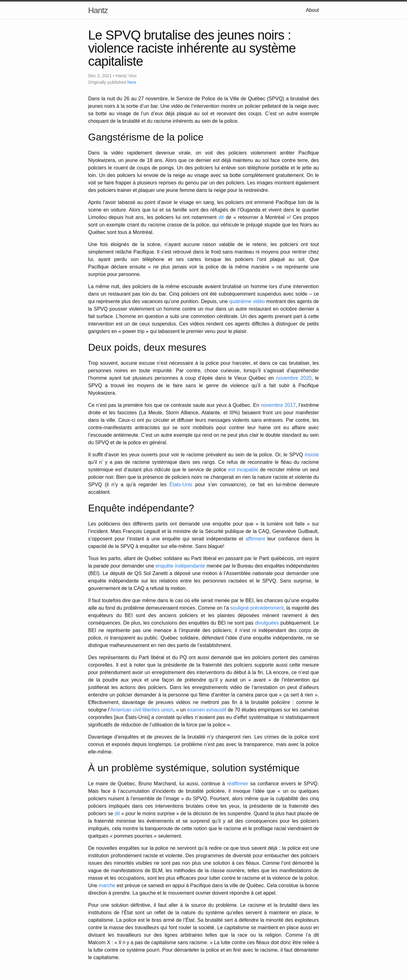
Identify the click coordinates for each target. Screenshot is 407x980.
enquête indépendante (180, 566)
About (313, 10)
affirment (255, 539)
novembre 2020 (294, 378)
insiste (312, 455)
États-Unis (181, 485)
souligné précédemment (257, 608)
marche (107, 885)
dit (221, 217)
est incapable (243, 470)
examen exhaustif (207, 710)
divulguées (267, 623)
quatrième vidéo (247, 301)
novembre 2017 (278, 405)
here (132, 82)
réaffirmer (238, 784)
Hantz (98, 10)
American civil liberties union (142, 710)
